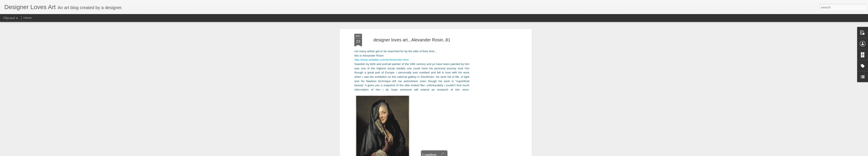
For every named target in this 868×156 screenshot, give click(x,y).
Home (27, 18)
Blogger (454, 154)
